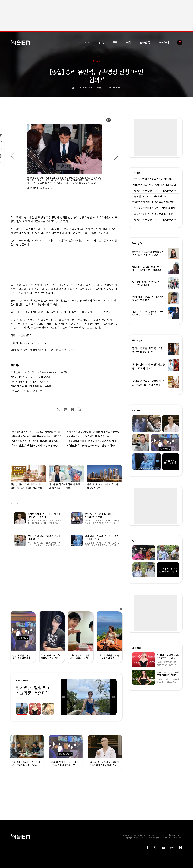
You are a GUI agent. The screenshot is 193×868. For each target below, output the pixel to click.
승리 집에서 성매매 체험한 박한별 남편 (29, 382)
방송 (101, 43)
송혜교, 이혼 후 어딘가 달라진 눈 (26, 391)
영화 (129, 43)
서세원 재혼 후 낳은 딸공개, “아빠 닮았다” (31, 377)
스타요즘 (145, 43)
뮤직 (115, 43)
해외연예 (164, 43)
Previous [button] (64, 697)
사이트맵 (173, 835)
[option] (64, 156)
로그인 (180, 835)
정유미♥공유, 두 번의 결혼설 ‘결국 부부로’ (31, 386)
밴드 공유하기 (80, 409)
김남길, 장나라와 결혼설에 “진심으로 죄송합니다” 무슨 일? (39, 372)
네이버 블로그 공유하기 (73, 409)
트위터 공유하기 (58, 409)
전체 (88, 43)
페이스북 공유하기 (52, 409)
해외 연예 (136, 648)
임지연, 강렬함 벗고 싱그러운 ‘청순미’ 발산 (34, 693)
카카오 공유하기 (65, 409)
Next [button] (114, 697)
